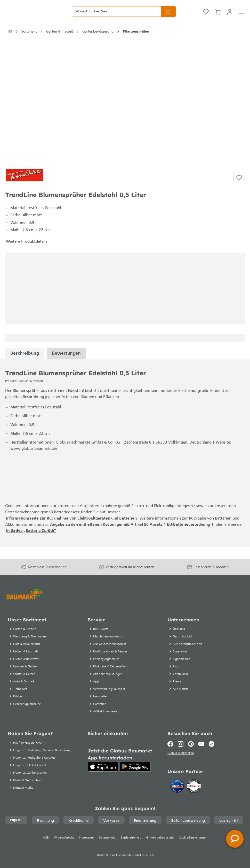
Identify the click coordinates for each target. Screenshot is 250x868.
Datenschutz (107, 838)
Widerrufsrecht (64, 838)
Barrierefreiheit (131, 838)
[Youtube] (201, 744)
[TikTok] (212, 744)
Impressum (86, 838)
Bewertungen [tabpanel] (66, 366)
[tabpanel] (25, 366)
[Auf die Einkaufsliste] (239, 190)
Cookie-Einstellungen (193, 838)
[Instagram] (181, 744)
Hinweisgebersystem (160, 838)
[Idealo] (178, 787)
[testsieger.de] (194, 787)
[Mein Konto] (230, 18)
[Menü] (241, 18)
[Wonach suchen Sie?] (117, 18)
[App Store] (103, 766)
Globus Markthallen (182, 754)
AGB (46, 838)
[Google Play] (135, 766)
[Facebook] (171, 744)
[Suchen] (168, 18)
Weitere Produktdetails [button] (27, 254)
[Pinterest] (191, 744)
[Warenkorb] (218, 18)
